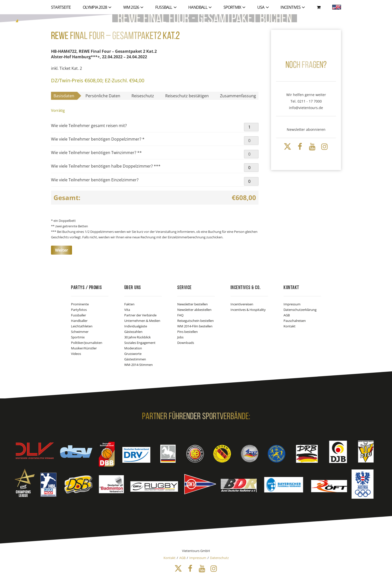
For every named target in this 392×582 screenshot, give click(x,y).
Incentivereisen (242, 304)
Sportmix (78, 337)
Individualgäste (136, 326)
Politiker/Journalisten (87, 343)
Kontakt (289, 326)
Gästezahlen (133, 332)
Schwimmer (80, 332)
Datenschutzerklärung (300, 310)
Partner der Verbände (140, 315)
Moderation (133, 348)
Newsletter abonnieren (306, 129)
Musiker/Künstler (84, 348)
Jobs (180, 337)
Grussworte (133, 354)
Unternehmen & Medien (142, 321)
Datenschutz (219, 558)
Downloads (186, 343)
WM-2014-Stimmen (138, 365)
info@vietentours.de (306, 108)
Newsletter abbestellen (194, 310)
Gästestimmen (135, 359)
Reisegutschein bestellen (195, 321)
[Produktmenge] (251, 127)
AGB (287, 315)
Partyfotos (79, 310)
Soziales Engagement (140, 343)
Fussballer (78, 315)
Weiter (61, 250)
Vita (127, 310)
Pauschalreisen (295, 321)
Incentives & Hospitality (248, 310)
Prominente (80, 304)
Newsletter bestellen (192, 304)
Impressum (292, 304)
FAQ (180, 315)
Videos (76, 354)
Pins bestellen (187, 332)
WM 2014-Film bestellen (195, 326)
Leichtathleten (82, 326)
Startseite (61, 7)
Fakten (129, 304)
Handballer (79, 321)
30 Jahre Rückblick (137, 337)
